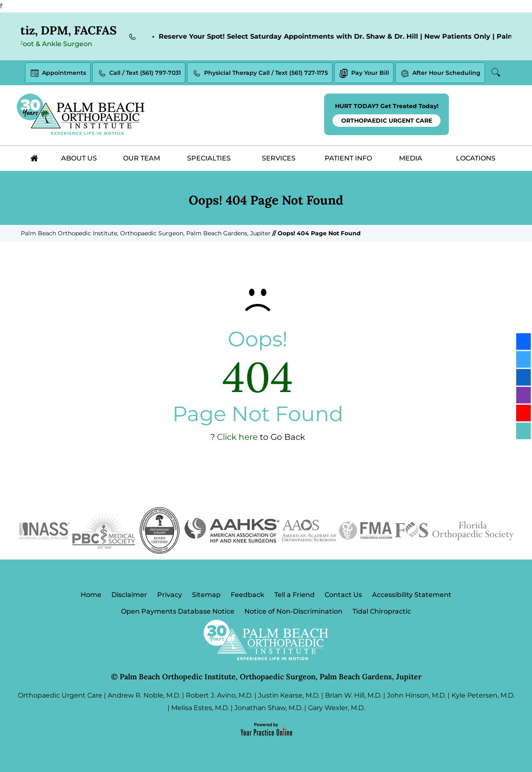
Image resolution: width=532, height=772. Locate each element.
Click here (237, 437)
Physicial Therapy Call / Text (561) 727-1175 (260, 73)
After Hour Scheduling (440, 73)
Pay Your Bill (364, 73)
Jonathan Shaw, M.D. (268, 708)
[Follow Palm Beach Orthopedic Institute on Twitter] (523, 359)
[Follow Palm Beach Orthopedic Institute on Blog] (523, 431)
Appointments (58, 73)
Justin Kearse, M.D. (289, 695)
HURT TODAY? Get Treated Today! (387, 115)
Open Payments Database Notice (178, 611)
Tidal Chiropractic (382, 611)
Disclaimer (129, 595)
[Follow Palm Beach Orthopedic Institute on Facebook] (523, 341)
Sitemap (206, 595)
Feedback (248, 595)
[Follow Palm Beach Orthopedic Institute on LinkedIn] (523, 377)
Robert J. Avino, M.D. (219, 695)
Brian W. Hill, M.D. (353, 695)
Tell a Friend (294, 595)
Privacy (170, 595)
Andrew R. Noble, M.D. (144, 695)
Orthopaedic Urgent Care (60, 695)
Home (91, 595)
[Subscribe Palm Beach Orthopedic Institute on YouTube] (523, 413)
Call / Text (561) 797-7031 (139, 73)
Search (496, 73)
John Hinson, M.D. (416, 695)
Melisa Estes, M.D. (200, 708)
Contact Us (343, 595)
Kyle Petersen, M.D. (483, 695)
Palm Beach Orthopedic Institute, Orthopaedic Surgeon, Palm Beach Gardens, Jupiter (146, 233)
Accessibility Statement (412, 595)
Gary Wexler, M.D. (336, 708)
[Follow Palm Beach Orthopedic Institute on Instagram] (523, 395)
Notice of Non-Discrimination (293, 611)
